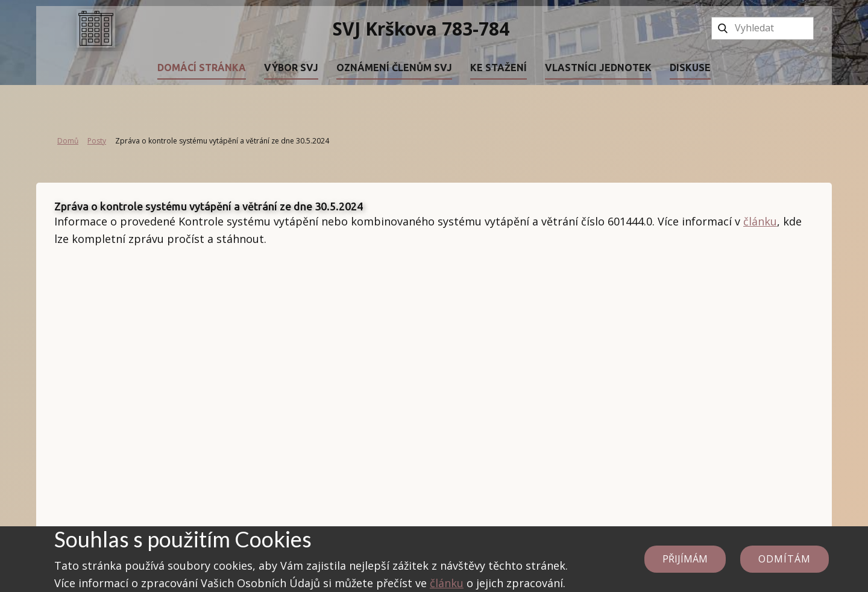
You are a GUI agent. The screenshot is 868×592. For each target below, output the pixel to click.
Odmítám (785, 559)
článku (760, 221)
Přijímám (685, 559)
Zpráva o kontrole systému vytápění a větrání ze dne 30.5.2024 (209, 206)
